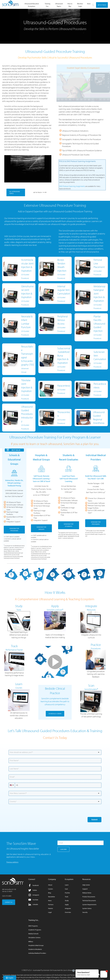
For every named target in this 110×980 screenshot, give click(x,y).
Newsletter (52, 897)
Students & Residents (35, 949)
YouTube (33, 900)
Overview (68, 912)
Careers (51, 889)
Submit (94, 820)
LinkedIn (33, 904)
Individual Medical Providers (37, 953)
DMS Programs (33, 926)
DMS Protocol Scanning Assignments (72, 186)
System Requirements (89, 905)
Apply (67, 905)
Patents (51, 908)
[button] (87, 974)
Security (85, 912)
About (50, 885)
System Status (87, 908)
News (50, 901)
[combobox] (55, 752)
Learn (67, 885)
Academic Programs (35, 930)
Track (67, 897)
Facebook (34, 885)
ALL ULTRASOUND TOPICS (15, 192)
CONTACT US (9, 902)
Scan (66, 889)
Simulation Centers (34, 938)
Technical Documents (89, 901)
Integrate (68, 908)
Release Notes (87, 893)
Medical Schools (33, 934)
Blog (50, 893)
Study (67, 901)
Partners (51, 905)
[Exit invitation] (73, 971)
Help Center (86, 885)
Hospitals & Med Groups (36, 945)
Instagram (34, 895)
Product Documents (89, 897)
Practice (67, 893)
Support (85, 889)
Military (31, 942)
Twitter (33, 890)
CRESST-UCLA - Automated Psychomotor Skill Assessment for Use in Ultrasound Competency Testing (56, 970)
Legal (50, 912)
